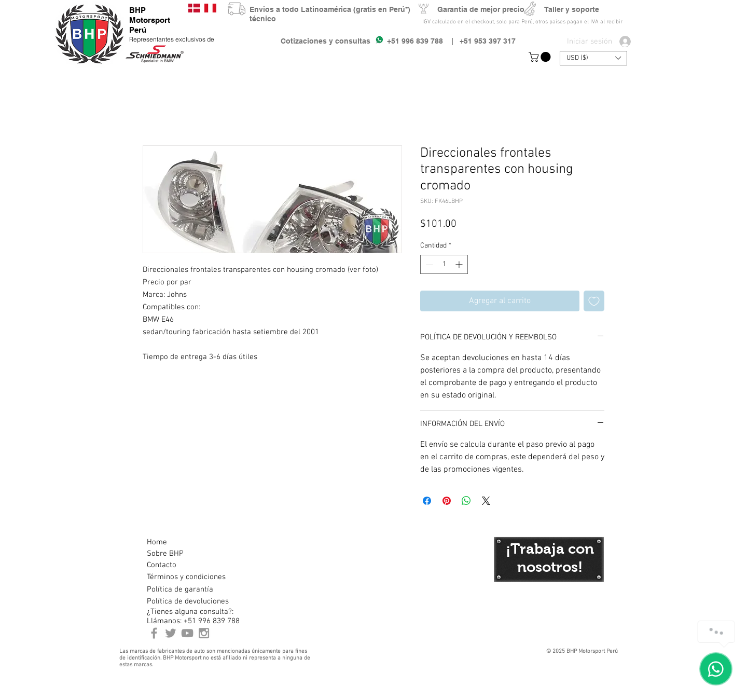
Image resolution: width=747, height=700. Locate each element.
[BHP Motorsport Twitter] (171, 633)
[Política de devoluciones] (188, 601)
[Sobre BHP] (184, 554)
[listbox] (593, 58)
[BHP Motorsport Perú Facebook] (154, 633)
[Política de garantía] (180, 589)
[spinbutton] (444, 264)
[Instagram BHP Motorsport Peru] (204, 633)
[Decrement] (428, 264)
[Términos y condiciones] (186, 577)
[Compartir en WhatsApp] (466, 501)
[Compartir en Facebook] (427, 501)
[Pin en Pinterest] (447, 501)
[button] (541, 57)
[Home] (184, 542)
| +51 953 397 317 (479, 41)
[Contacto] (184, 565)
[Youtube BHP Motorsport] (187, 633)
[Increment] (460, 264)
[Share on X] (486, 501)
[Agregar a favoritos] (594, 301)
